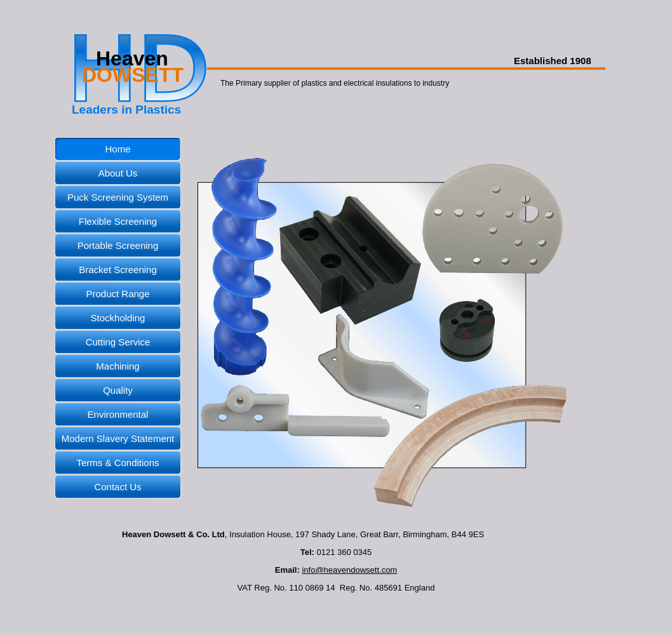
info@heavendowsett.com (349, 570)
